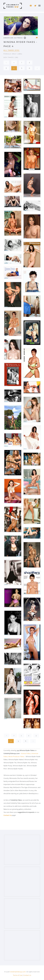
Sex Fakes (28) (11, 57)
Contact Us (8, 815)
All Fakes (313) (11, 50)
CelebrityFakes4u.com (18, 972)
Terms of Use (18, 975)
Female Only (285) (13, 54)
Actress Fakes (26, 753)
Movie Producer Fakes (16, 757)
